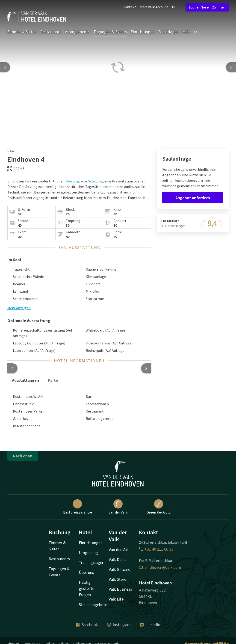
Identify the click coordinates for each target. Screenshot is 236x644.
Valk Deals (118, 559)
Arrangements (77, 32)
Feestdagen (168, 32)
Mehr (190, 32)
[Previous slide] (5, 67)
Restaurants (51, 32)
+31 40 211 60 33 (156, 549)
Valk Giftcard (120, 569)
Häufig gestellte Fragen (87, 588)
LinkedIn (150, 625)
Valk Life (116, 599)
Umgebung (88, 553)
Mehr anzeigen (19, 308)
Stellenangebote (93, 605)
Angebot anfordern (193, 198)
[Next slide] (231, 67)
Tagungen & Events (110, 32)
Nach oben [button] (23, 456)
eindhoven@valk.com (160, 567)
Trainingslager (91, 562)
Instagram (119, 625)
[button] (12, 368)
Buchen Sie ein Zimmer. (207, 7)
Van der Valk (118, 507)
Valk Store (118, 579)
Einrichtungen (143, 32)
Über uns (86, 572)
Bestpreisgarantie (78, 507)
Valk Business (120, 589)
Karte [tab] (53, 380)
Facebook (87, 625)
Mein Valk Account (154, 7)
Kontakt (129, 7)
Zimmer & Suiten (22, 32)
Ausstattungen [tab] (25, 380)
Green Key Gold (159, 507)
